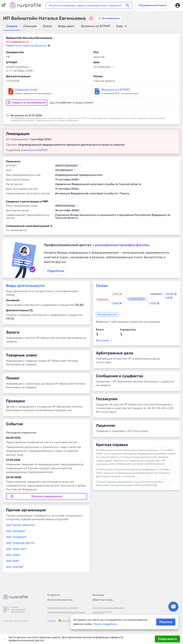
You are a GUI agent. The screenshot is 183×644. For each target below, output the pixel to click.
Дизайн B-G (98, 612)
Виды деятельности (25, 287)
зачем (79, 102)
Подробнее (91, 258)
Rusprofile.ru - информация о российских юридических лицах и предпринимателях (25, 5)
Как (52, 102)
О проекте (54, 595)
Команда (98, 595)
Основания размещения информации (66, 612)
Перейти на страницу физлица (27, 46)
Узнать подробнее (105, 624)
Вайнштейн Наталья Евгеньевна (115, 486)
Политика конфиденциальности (108, 608)
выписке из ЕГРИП (35, 150)
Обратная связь (103, 600)
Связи (102, 287)
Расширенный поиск (153, 5)
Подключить (167, 639)
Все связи (102, 341)
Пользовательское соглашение (63, 608)
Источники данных (60, 600)
